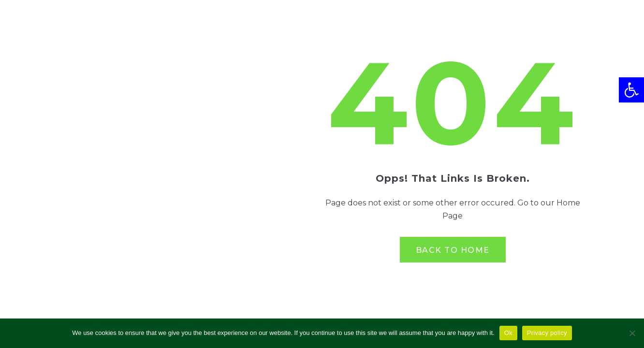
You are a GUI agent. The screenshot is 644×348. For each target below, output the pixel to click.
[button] (631, 90)
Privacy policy (547, 333)
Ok (508, 333)
